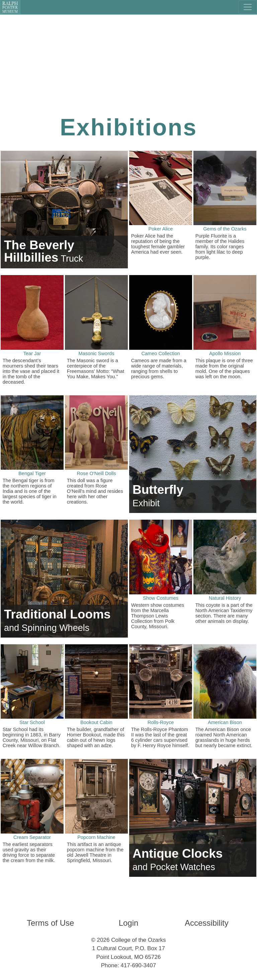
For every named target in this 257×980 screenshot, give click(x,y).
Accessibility (207, 923)
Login (129, 923)
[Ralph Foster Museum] (10, 7)
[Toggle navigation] (248, 7)
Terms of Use (50, 923)
